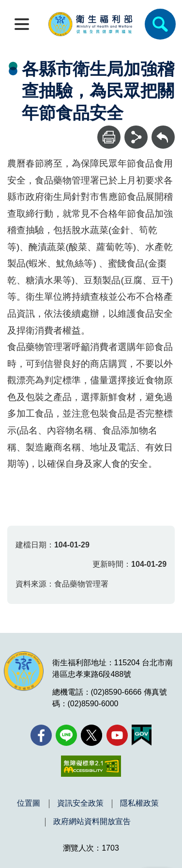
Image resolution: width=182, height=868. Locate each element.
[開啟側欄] (22, 24)
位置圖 (29, 803)
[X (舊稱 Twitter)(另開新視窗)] (91, 735)
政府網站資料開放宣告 (92, 822)
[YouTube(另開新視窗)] (117, 735)
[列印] (109, 137)
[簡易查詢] (160, 24)
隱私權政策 (139, 803)
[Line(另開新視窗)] (66, 735)
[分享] (136, 137)
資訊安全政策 (80, 803)
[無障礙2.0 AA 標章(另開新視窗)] (91, 766)
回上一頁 (163, 130)
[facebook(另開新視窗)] (41, 735)
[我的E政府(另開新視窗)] (142, 735)
